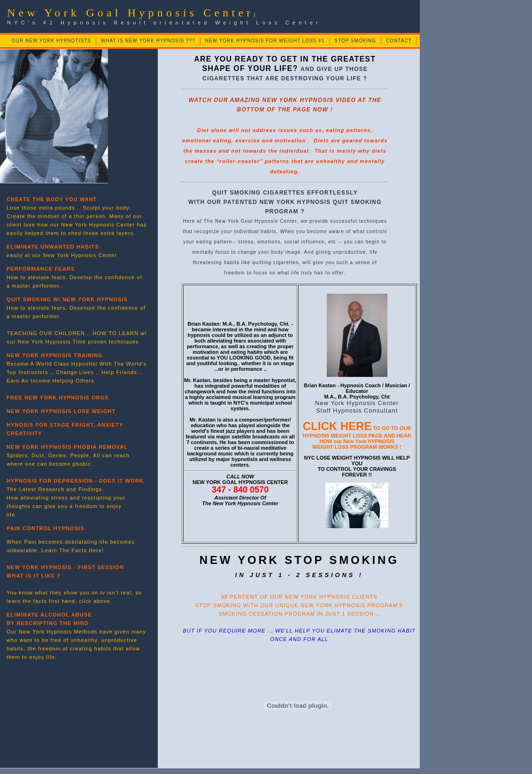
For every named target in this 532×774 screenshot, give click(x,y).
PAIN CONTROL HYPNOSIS (46, 528)
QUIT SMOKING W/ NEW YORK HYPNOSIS (67, 299)
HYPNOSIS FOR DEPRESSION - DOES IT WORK (75, 481)
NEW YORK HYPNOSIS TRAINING (55, 355)
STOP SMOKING (355, 41)
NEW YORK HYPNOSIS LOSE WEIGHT (61, 411)
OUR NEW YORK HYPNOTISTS (51, 41)
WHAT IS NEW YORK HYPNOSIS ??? (148, 41)
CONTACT (399, 41)
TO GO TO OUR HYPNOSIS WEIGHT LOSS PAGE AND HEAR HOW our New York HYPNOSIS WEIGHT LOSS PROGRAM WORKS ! (357, 438)
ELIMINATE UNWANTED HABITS (53, 247)
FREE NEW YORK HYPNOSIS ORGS (58, 398)
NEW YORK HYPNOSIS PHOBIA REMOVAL (67, 447)
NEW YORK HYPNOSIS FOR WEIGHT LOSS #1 (265, 41)
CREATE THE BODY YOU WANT (52, 199)
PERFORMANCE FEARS (41, 269)
